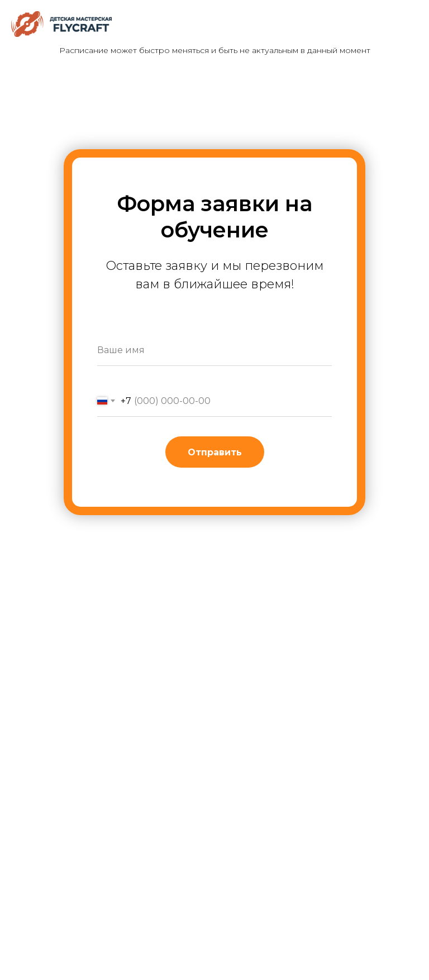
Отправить (215, 452)
